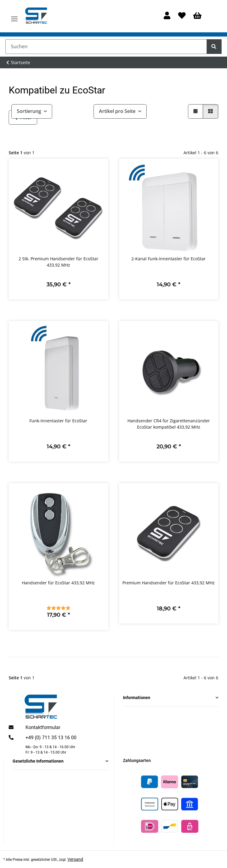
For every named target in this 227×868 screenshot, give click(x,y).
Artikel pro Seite (117, 111)
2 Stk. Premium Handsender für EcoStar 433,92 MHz (58, 262)
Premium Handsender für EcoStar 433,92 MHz (169, 583)
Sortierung (29, 111)
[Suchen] (106, 46)
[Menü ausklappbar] (15, 16)
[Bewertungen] (58, 608)
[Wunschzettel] (182, 16)
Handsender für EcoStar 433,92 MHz (58, 583)
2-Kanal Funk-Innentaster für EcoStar (169, 259)
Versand (75, 859)
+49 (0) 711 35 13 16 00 (51, 738)
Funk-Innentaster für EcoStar (58, 421)
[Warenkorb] (197, 16)
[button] (167, 16)
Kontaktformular (43, 727)
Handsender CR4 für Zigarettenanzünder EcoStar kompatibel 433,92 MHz (169, 424)
